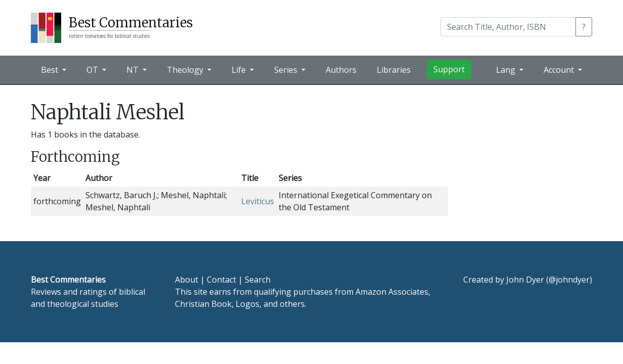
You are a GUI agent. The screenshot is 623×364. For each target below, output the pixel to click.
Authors (341, 70)
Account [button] (560, 70)
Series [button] (287, 70)
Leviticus (258, 201)
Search (258, 280)
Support (449, 69)
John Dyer (525, 280)
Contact (221, 280)
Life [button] (240, 70)
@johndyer (569, 280)
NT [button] (133, 70)
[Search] (508, 27)
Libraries (394, 70)
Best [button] (51, 70)
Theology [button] (186, 70)
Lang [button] (507, 70)
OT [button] (93, 70)
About (187, 280)
